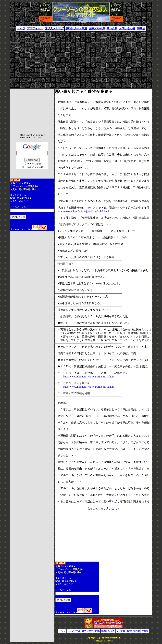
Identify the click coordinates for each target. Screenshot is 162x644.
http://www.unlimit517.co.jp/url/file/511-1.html (83, 211)
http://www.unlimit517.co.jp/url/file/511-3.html (89, 377)
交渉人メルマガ (54, 28)
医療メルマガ (97, 28)
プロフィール (35, 28)
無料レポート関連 (76, 28)
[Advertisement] (81, 58)
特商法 (141, 28)
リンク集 (112, 28)
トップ (21, 28)
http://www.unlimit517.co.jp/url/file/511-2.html (89, 387)
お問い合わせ (127, 28)
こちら (116, 509)
